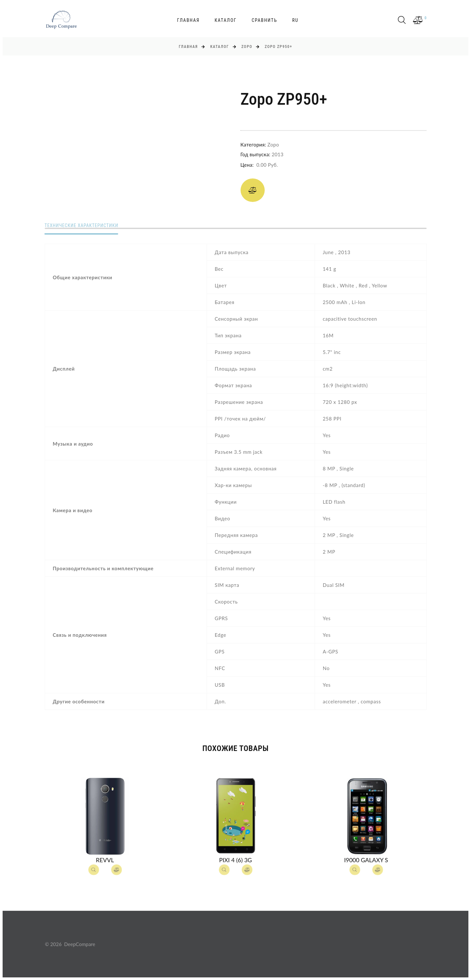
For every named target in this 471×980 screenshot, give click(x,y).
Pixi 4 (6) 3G (235, 860)
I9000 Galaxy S (366, 860)
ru (295, 20)
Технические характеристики (82, 225)
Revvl (105, 860)
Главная (188, 20)
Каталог (226, 20)
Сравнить (264, 20)
